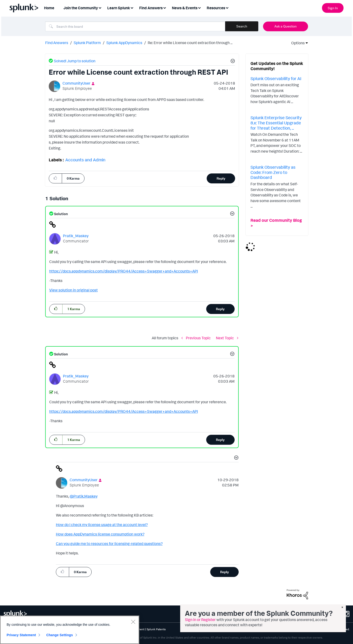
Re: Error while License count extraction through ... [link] (190, 43)
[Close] (133, 622)
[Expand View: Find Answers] (165, 7)
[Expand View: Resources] (227, 7)
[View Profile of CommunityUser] (76, 83)
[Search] (135, 26)
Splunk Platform (87, 43)
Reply (221, 178)
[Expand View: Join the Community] (100, 7)
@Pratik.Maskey (84, 496)
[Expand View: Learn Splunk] (132, 7)
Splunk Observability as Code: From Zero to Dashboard (273, 172)
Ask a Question (286, 26)
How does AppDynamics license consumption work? (100, 534)
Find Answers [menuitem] (151, 8)
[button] (232, 62)
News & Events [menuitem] (185, 8)
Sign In (333, 8)
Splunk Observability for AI (276, 78)
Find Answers (57, 43)
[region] (70, 630)
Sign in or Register (200, 620)
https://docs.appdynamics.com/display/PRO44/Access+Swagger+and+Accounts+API (124, 271)
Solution (61, 214)
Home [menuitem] (49, 8)
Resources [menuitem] (216, 8)
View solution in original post (74, 290)
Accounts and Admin (85, 160)
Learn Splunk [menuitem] (119, 8)
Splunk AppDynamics (124, 43)
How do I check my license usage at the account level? (102, 525)
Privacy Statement (21, 635)
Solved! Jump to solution (75, 61)
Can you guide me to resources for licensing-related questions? (109, 544)
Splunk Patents (156, 629)
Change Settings (60, 635)
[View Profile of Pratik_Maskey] (76, 236)
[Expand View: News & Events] (199, 7)
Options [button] (296, 43)
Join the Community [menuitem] (81, 8)
